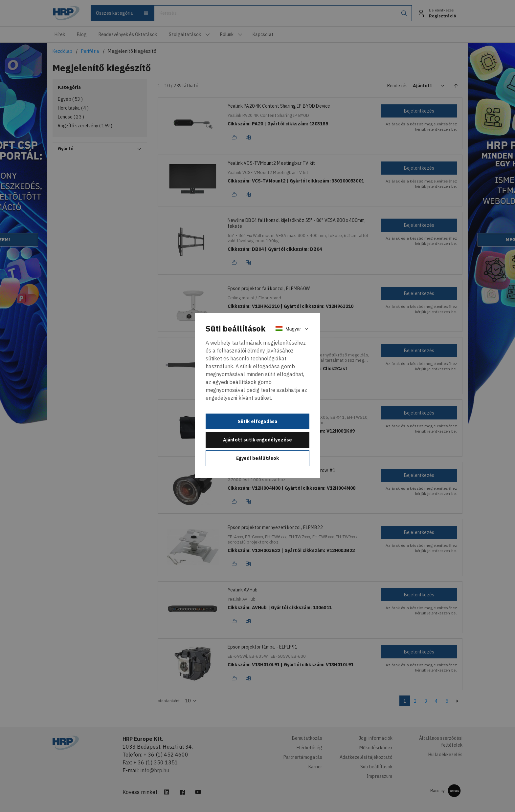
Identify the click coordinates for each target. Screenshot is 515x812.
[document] (257, 395)
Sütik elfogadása (258, 421)
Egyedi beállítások (258, 458)
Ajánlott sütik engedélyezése (257, 440)
